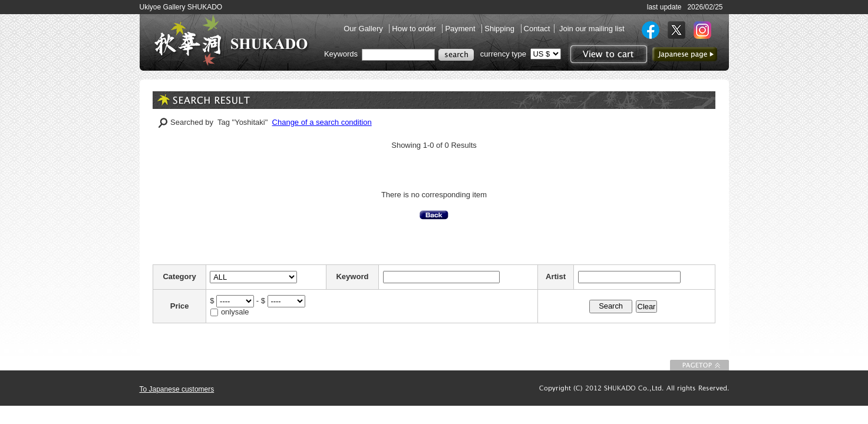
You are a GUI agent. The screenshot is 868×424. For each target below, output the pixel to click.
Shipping (500, 29)
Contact (537, 29)
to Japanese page (685, 54)
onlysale (235, 312)
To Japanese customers (177, 389)
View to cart (607, 54)
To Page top (699, 365)
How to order (415, 29)
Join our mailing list (592, 29)
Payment (461, 29)
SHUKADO (231, 40)
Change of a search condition (322, 122)
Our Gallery (364, 29)
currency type (503, 54)
